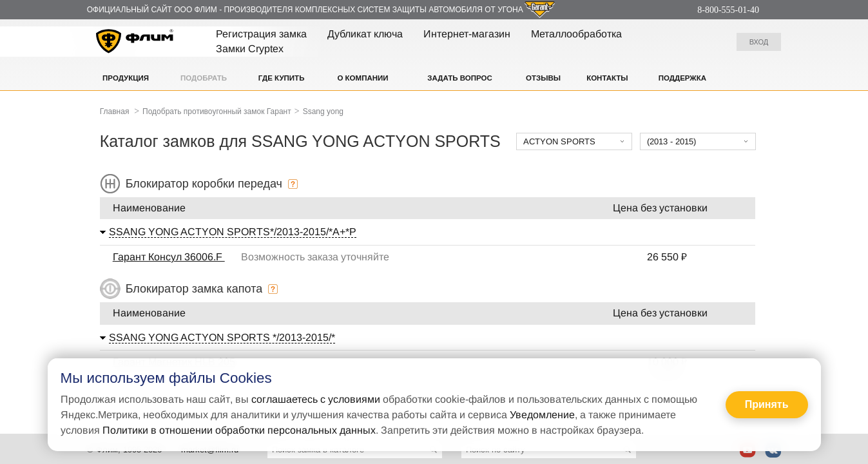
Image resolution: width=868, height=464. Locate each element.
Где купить (282, 78)
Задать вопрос (459, 78)
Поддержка (682, 78)
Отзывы (543, 78)
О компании (362, 78)
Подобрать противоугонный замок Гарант (217, 111)
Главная (115, 111)
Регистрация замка (261, 34)
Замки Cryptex (250, 49)
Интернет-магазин (467, 34)
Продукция (126, 78)
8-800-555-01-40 (728, 10)
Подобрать (204, 78)
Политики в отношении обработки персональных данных (239, 430)
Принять (767, 404)
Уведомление (542, 415)
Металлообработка (576, 34)
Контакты (607, 78)
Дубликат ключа (365, 34)
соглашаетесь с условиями (316, 399)
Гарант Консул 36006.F (169, 257)
